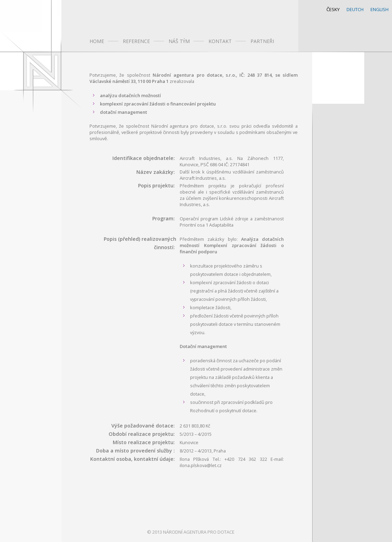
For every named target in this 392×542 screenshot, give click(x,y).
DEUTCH (355, 9)
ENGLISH (380, 9)
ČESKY (333, 9)
